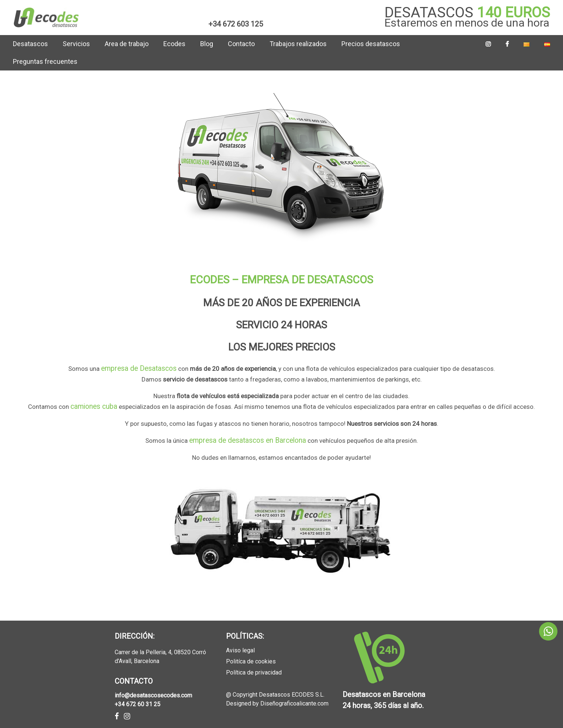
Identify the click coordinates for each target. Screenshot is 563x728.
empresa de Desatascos (139, 368)
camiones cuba (94, 404)
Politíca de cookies (251, 657)
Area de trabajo (127, 44)
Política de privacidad (254, 668)
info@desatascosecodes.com (153, 691)
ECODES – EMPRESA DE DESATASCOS (281, 280)
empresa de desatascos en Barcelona (248, 437)
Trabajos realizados (298, 44)
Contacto (241, 44)
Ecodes (174, 44)
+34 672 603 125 (236, 24)
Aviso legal (240, 646)
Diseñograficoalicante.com (294, 699)
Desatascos (30, 44)
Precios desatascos (371, 44)
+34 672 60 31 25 (138, 700)
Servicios (76, 44)
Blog (207, 44)
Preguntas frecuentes (45, 61)
